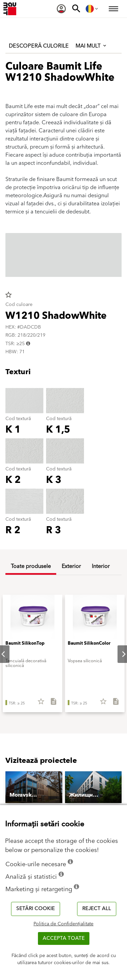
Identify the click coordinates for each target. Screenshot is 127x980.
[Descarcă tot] (51, 704)
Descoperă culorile (39, 46)
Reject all (97, 909)
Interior (101, 566)
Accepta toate (64, 938)
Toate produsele (31, 566)
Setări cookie (36, 909)
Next (118, 654)
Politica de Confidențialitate (63, 924)
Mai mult (91, 46)
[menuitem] (61, 9)
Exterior (71, 566)
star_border (8, 295)
